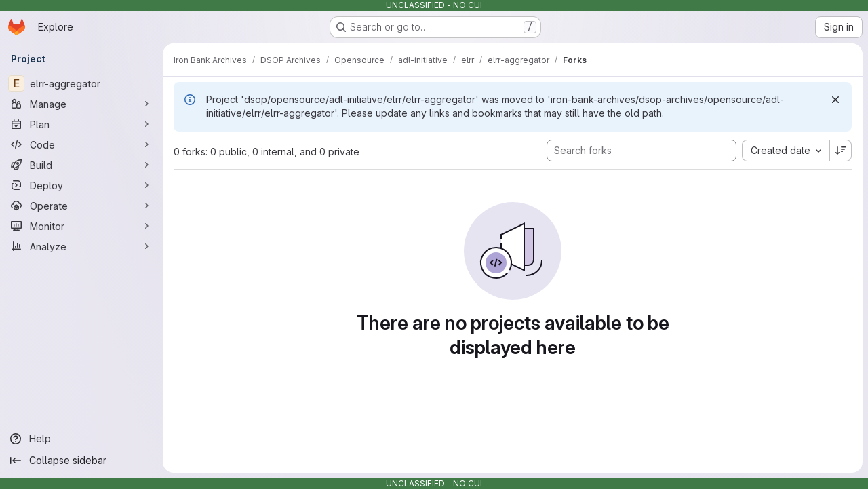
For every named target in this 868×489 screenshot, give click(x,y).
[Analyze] (81, 246)
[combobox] (786, 151)
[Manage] (81, 104)
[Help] (81, 439)
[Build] (81, 165)
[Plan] (81, 124)
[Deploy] (81, 185)
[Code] (81, 144)
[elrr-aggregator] (81, 83)
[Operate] (81, 206)
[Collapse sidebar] (81, 461)
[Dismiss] (835, 100)
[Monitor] (81, 226)
